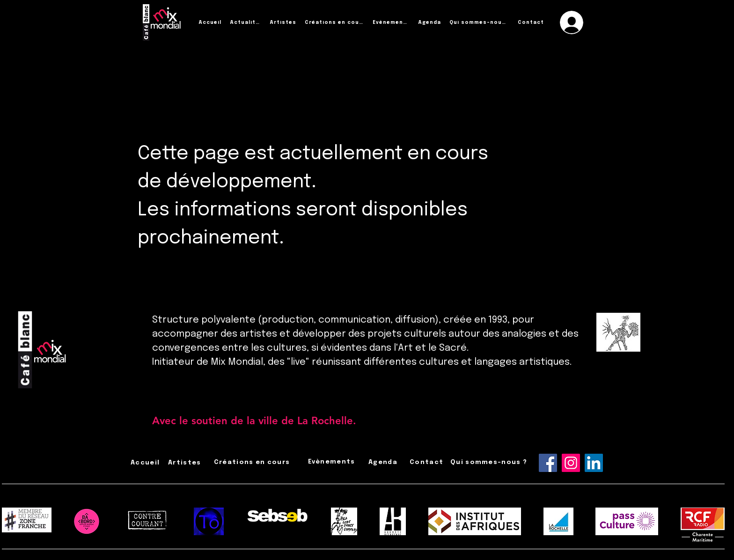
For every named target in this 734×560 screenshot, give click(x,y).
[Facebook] (548, 463)
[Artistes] (284, 22)
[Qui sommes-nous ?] (480, 22)
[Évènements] (392, 22)
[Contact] (532, 22)
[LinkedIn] (594, 463)
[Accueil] (211, 22)
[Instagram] (571, 463)
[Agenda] (430, 22)
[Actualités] (246, 22)
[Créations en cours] (335, 22)
